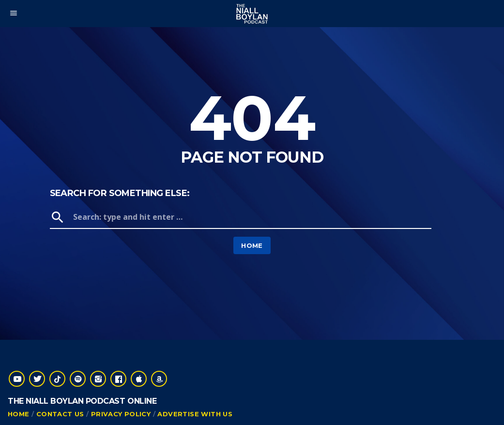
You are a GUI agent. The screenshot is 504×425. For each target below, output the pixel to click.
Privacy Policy (121, 414)
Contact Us (60, 414)
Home (252, 245)
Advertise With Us (195, 414)
